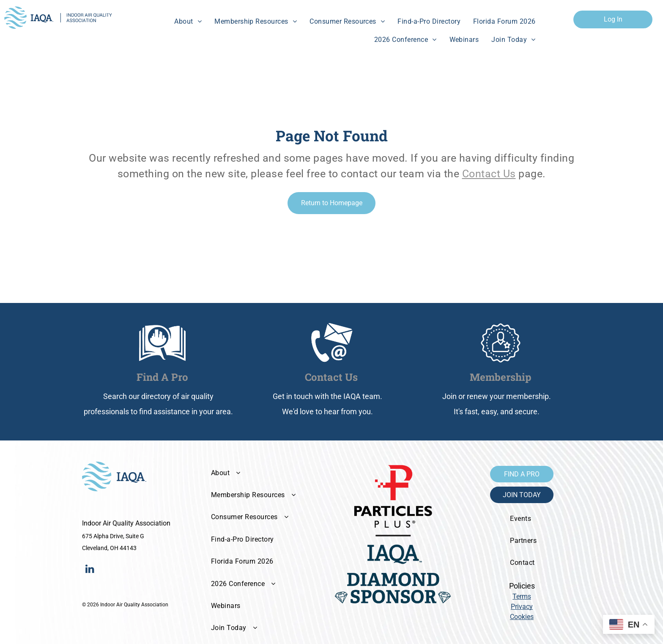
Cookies (522, 617)
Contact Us (489, 174)
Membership (501, 377)
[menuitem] (188, 22)
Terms (522, 596)
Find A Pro (162, 377)
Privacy (522, 607)
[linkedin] (90, 570)
